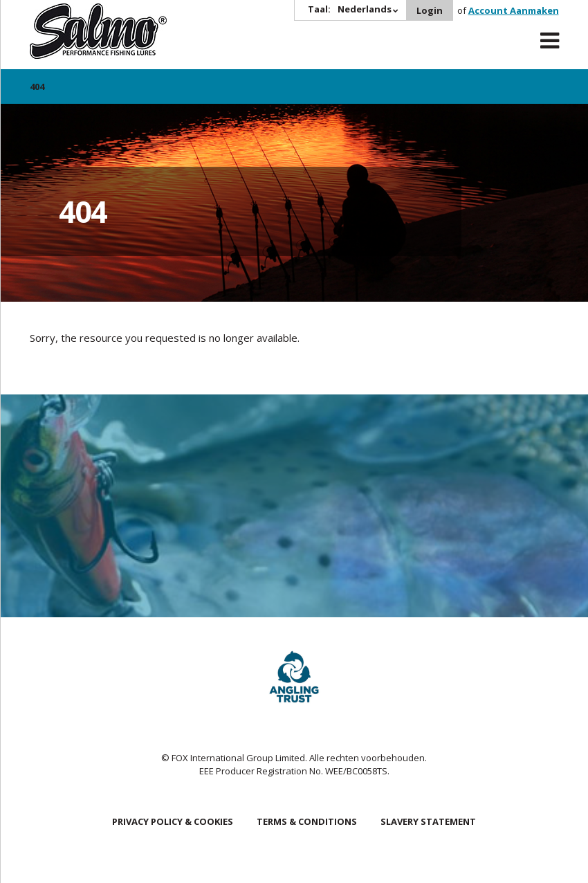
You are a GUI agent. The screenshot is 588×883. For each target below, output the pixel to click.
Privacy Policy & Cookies (173, 821)
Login (430, 10)
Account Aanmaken (514, 10)
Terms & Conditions (307, 821)
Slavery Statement (428, 821)
